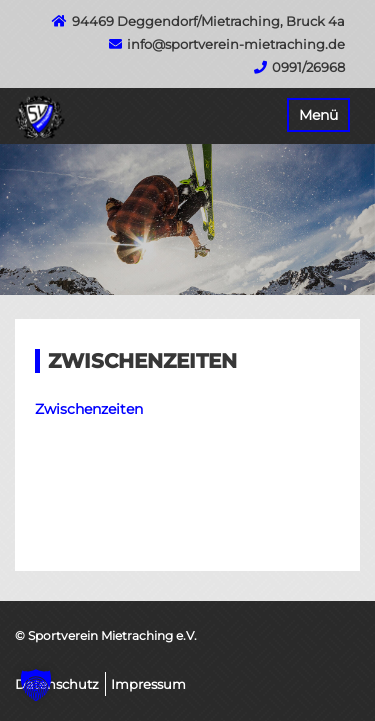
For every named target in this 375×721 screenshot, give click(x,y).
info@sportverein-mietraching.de (236, 44)
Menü (318, 115)
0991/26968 (308, 67)
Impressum (148, 684)
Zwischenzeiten (89, 409)
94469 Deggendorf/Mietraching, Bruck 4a (208, 21)
